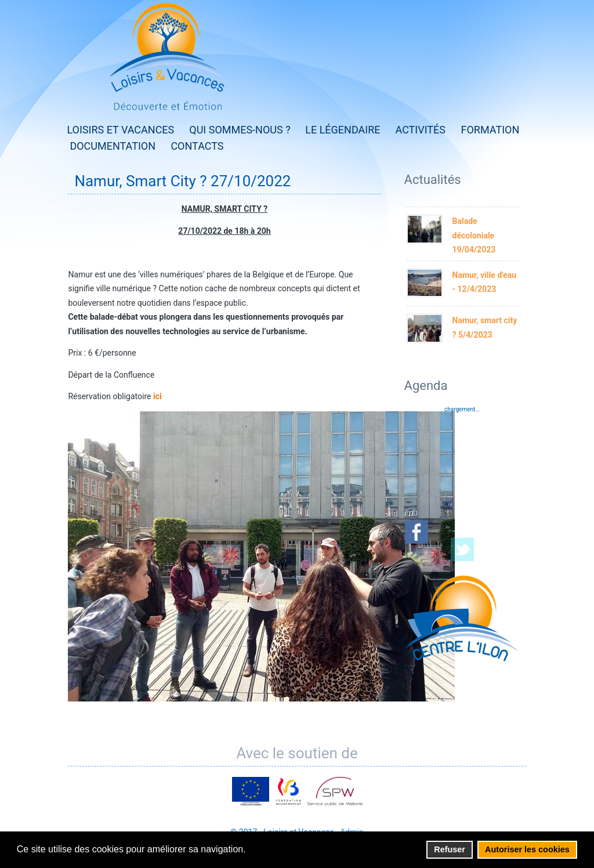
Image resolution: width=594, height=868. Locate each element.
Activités (421, 130)
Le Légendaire (343, 130)
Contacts (197, 146)
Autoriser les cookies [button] (527, 849)
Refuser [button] (450, 849)
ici (157, 396)
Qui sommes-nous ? (240, 130)
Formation (490, 130)
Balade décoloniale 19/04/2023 (474, 235)
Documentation (113, 146)
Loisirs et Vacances (120, 130)
